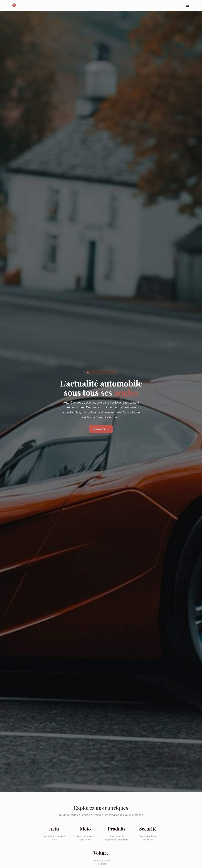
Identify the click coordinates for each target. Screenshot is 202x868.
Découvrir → (101, 429)
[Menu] (187, 5)
